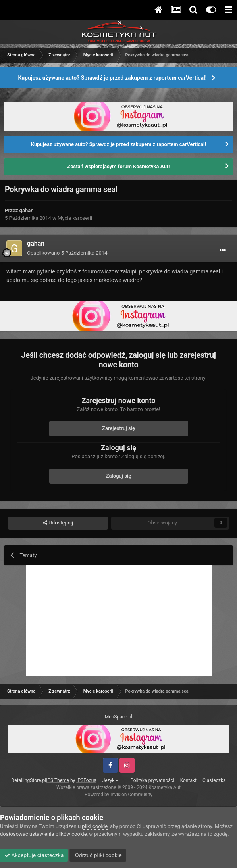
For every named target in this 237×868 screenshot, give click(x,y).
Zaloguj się (119, 476)
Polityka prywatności (152, 780)
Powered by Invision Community (118, 795)
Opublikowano (67, 253)
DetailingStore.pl (29, 780)
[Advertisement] (119, 620)
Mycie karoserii (75, 218)
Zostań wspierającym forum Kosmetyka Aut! (118, 166)
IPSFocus (86, 780)
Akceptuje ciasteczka (34, 855)
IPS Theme (58, 780)
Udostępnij (58, 523)
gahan (27, 210)
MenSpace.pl (118, 717)
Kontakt (188, 780)
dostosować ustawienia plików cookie (43, 834)
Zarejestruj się (118, 428)
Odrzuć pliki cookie (98, 855)
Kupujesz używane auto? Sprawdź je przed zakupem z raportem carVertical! (112, 78)
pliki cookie (95, 826)
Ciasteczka (214, 780)
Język (111, 780)
